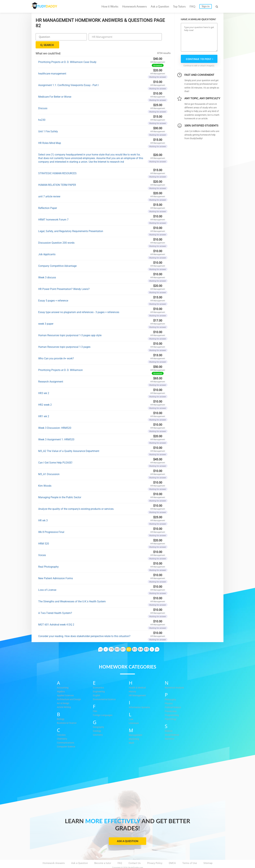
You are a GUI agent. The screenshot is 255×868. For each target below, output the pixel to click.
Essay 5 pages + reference (53, 293)
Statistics (170, 731)
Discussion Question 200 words (56, 235)
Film (95, 703)
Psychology (171, 711)
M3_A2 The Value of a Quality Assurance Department (69, 443)
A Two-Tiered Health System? (55, 605)
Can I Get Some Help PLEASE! (55, 455)
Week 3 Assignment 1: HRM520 (56, 431)
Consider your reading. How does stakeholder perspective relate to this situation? (84, 628)
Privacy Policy (155, 855)
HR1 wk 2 (44, 408)
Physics (169, 695)
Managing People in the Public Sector (60, 489)
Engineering (99, 684)
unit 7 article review (49, 188)
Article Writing (65, 699)
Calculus (62, 727)
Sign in (206, 6)
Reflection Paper (48, 200)
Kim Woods (45, 478)
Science (169, 723)
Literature (134, 715)
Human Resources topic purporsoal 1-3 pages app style (70, 327)
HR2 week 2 (45, 397)
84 (141, 641)
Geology (97, 723)
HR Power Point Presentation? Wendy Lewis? (64, 281)
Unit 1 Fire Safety (48, 123)
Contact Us (135, 855)
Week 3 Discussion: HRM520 (55, 420)
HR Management (138, 687)
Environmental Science (105, 691)
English (97, 687)
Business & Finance (67, 715)
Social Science (173, 727)
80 (117, 641)
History (133, 684)
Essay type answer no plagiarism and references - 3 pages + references (79, 304)
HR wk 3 (43, 512)
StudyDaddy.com (136, 860)
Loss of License (47, 582)
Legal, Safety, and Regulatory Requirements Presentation (71, 223)
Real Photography (48, 559)
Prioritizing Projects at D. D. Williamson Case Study (67, 54)
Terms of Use (190, 855)
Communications (66, 735)
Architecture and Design (70, 691)
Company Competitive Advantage (57, 258)
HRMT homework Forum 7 (53, 212)
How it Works (110, 6)
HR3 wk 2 (44, 385)
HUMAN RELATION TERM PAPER (57, 177)
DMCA (172, 855)
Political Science (174, 699)
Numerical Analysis (175, 680)
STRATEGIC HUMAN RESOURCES (57, 165)
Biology (61, 711)
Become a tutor (103, 855)
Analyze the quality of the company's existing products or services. (76, 501)
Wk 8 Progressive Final (51, 524)
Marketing (134, 731)
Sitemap (208, 855)
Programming (172, 707)
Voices (42, 547)
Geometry (98, 727)
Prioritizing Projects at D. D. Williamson (60, 362)
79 (111, 641)
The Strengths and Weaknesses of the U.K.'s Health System (72, 593)
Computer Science (67, 739)
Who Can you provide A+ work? (56, 350)
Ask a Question (160, 6)
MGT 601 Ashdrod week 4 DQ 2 (56, 617)
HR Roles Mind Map (50, 135)
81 (123, 641)
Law (131, 711)
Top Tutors (179, 6)
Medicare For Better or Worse (55, 89)
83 (135, 641)
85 (146, 641)
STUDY (49, 6)
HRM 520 (44, 536)
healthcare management (52, 66)
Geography (99, 719)
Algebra (61, 684)
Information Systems (140, 699)
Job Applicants (47, 246)
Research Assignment (51, 374)
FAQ (192, 6)
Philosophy (171, 691)
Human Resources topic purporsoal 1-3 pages (64, 339)
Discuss (43, 100)
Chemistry (62, 731)
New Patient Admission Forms (56, 570)
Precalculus (171, 703)
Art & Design (64, 695)
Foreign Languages (103, 707)
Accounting (63, 680)
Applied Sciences (66, 687)
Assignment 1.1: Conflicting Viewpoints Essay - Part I (68, 77)
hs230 (42, 112)
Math (132, 735)
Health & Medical (138, 680)
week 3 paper (46, 316)
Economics (99, 680)
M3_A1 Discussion (49, 466)
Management (136, 727)
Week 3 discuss (47, 269)
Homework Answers (134, 6)
